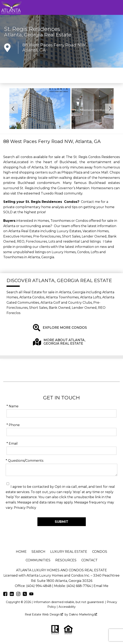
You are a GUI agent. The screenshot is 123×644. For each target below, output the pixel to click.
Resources (66, 560)
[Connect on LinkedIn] (12, 595)
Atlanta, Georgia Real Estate (38, 35)
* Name (13, 406)
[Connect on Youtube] (31, 595)
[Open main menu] (118, 8)
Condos (100, 552)
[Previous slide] (13, 109)
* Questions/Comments (24, 461)
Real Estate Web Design (44, 614)
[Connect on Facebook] (5, 595)
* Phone (13, 425)
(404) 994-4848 (39, 586)
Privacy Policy (25, 508)
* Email (12, 443)
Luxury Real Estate (69, 552)
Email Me (101, 586)
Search (38, 552)
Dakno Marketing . (83, 614)
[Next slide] (110, 109)
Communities (38, 560)
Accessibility (67, 607)
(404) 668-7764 (79, 586)
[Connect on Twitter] (25, 595)
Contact (89, 560)
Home (21, 552)
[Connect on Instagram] (18, 595)
